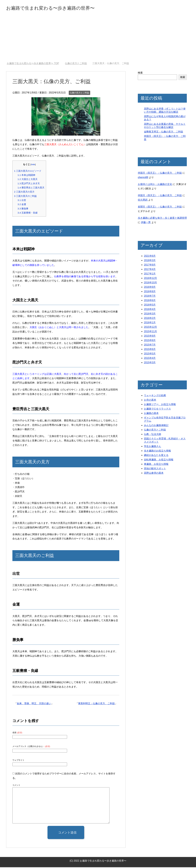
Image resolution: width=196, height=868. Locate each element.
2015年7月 (150, 345)
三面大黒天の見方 (24, 192)
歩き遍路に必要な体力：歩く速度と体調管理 (162, 219)
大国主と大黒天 (28, 180)
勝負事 (23, 209)
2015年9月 (150, 337)
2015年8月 (150, 341)
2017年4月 (150, 270)
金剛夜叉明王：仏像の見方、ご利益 (164, 132)
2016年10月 (150, 283)
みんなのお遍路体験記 (156, 426)
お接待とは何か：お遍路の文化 (155, 185)
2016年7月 (150, 297)
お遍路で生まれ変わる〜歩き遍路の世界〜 (59, 8)
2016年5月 (150, 305)
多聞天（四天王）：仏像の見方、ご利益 (160, 207)
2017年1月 (150, 274)
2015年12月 (150, 328)
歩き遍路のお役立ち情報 (157, 451)
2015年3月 (150, 363)
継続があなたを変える (156, 456)
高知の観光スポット (155, 469)
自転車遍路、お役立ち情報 (159, 460)
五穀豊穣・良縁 (28, 213)
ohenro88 (143, 178)
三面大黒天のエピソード (28, 172)
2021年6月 (150, 257)
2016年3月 (150, 314)
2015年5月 (150, 354)
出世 (22, 201)
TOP (33, 64)
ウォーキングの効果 (155, 396)
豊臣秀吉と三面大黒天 (31, 188)
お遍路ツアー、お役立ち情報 (160, 405)
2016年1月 (150, 323)
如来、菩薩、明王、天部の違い (34, 704)
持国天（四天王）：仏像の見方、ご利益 (160, 174)
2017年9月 (150, 266)
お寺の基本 (150, 401)
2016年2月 (150, 319)
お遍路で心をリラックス (157, 409)
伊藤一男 (146, 223)
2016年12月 (150, 279)
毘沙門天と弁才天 (29, 184)
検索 (140, 73)
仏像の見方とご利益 (79, 93)
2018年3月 (150, 261)
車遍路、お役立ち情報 (156, 465)
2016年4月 (150, 310)
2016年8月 (150, 292)
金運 (22, 205)
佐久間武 (143, 201)
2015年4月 (150, 359)
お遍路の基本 (151, 414)
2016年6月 (150, 301)
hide (33, 165)
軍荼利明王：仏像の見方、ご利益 (96, 704)
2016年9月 (150, 288)
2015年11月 (150, 332)
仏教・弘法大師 (153, 435)
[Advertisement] (98, 40)
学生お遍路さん (153, 447)
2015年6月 (150, 350)
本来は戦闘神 (26, 176)
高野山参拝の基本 (154, 474)
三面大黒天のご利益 (25, 197)
